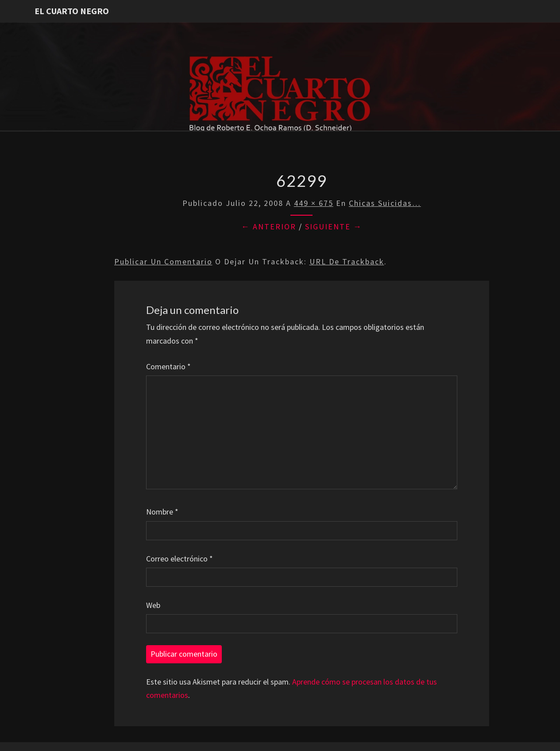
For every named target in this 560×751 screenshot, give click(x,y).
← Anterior (269, 226)
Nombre (162, 512)
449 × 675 (314, 203)
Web (153, 605)
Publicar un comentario (163, 261)
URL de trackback (347, 261)
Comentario (168, 366)
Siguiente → (334, 226)
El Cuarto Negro (72, 11)
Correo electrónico (180, 559)
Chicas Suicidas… (385, 203)
